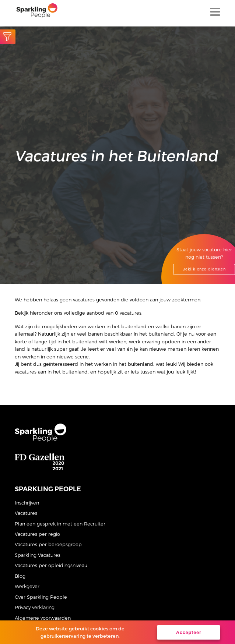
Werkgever (27, 586)
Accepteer (189, 632)
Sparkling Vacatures (38, 555)
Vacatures (26, 513)
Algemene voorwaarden (43, 618)
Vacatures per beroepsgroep (48, 544)
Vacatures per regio (37, 534)
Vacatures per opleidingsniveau (51, 565)
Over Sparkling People (41, 597)
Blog (20, 576)
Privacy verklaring (35, 607)
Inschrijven (27, 503)
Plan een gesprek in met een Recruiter (60, 523)
